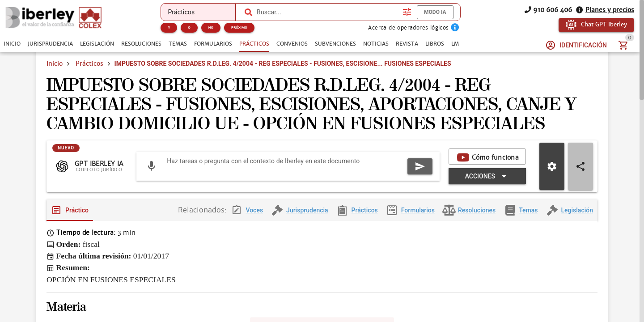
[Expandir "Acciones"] (487, 183)
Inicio (55, 64)
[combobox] (327, 12)
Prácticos (89, 64)
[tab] (12, 44)
